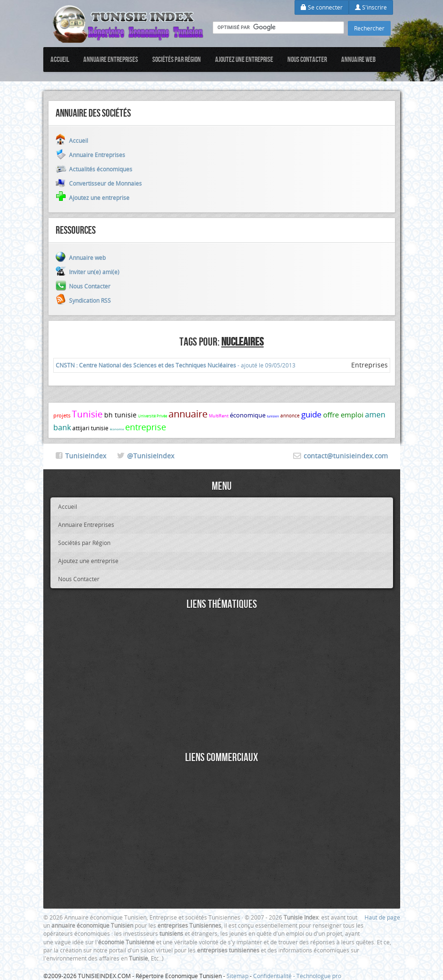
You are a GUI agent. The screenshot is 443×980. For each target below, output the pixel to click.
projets (62, 415)
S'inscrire (371, 7)
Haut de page (382, 917)
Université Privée (153, 416)
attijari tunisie (90, 428)
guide (311, 414)
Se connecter (322, 7)
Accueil (60, 59)
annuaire (188, 414)
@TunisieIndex (151, 456)
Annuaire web (359, 59)
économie (117, 429)
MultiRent (219, 416)
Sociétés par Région (177, 59)
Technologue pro (319, 976)
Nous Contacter (307, 59)
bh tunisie (120, 415)
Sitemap (237, 976)
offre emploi (343, 415)
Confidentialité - (275, 976)
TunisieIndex (86, 456)
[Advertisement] (222, 682)
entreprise (146, 427)
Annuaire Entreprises (111, 59)
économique (248, 415)
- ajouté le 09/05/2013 (176, 365)
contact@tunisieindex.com (346, 456)
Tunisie (87, 414)
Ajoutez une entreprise (244, 59)
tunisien (273, 416)
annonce (290, 416)
